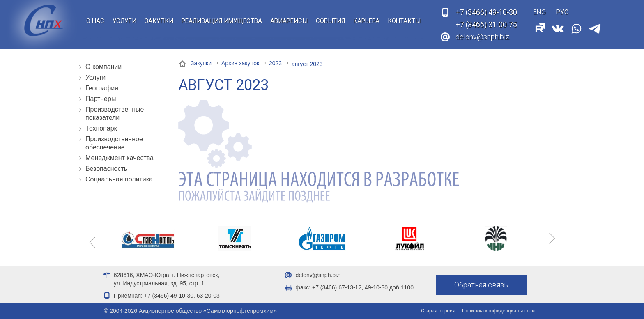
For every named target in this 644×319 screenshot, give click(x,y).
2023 (275, 63)
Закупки (159, 21)
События (330, 21)
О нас (95, 21)
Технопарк (101, 128)
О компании (103, 67)
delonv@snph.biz (482, 37)
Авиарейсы (289, 21)
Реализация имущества (222, 21)
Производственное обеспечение (114, 143)
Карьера (366, 21)
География (102, 88)
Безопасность (106, 169)
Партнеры (101, 99)
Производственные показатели (115, 114)
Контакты (404, 21)
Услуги (124, 21)
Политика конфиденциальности (498, 311)
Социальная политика (119, 179)
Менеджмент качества (120, 158)
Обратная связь (481, 285)
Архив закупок (240, 63)
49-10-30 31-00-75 (486, 18)
